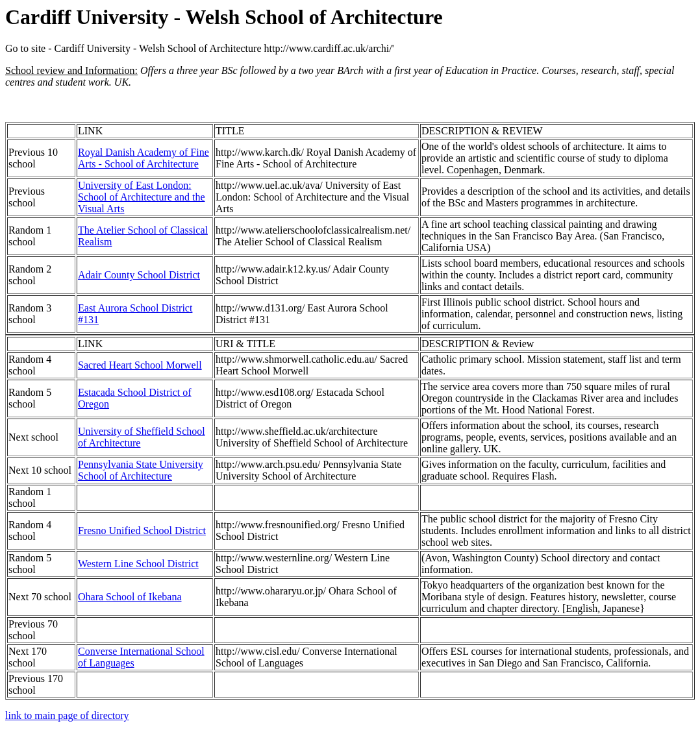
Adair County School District (139, 275)
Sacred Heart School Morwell (140, 365)
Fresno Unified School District (142, 531)
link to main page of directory (67, 715)
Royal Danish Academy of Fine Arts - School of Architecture (144, 158)
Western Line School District (138, 564)
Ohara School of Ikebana (130, 597)
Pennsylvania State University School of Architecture (141, 470)
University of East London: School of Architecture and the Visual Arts (142, 197)
